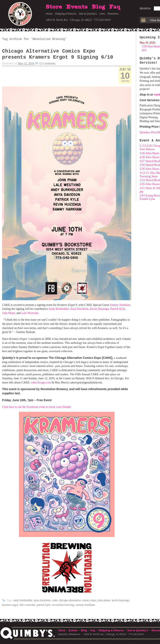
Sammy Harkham (85, 605)
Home (49, 14)
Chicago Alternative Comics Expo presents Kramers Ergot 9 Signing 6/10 (58, 54)
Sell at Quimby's (88, 14)
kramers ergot (10, 605)
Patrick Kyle (43, 605)
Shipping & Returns (66, 14)
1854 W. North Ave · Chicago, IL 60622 (69, 20)
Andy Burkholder (23, 600)
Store (54, 7)
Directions (113, 14)
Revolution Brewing (63, 605)
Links (102, 14)
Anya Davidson (42, 600)
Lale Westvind (27, 605)
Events (77, 7)
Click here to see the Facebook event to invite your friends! (37, 407)
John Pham (104, 600)
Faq (115, 7)
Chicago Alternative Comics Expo (77, 600)
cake (55, 600)
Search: (145, 9)
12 (47, 64)
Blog (98, 7)
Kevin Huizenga (121, 600)
